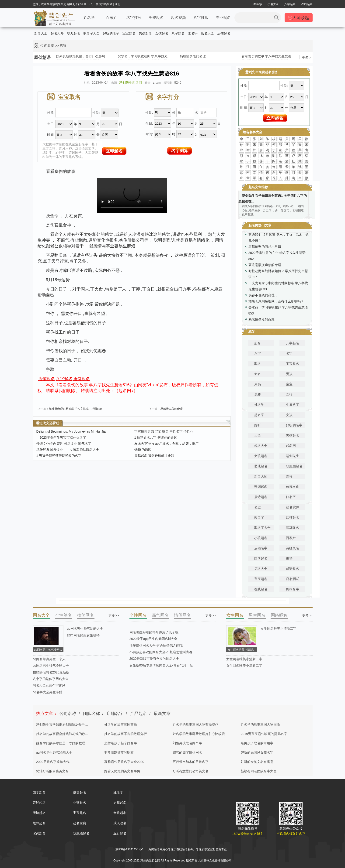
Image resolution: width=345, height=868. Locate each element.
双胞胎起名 (294, 466)
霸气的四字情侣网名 (187, 752)
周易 (258, 384)
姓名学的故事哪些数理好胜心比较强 (199, 734)
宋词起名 (261, 487)
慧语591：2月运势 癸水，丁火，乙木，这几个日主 (279, 238)
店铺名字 (261, 548)
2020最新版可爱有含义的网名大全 (154, 659)
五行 (289, 394)
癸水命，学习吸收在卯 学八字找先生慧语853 (278, 310)
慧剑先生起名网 (131, 82)
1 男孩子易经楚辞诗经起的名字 (59, 456)
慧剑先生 (293, 456)
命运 (258, 507)
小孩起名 (261, 538)
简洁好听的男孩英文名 (52, 771)
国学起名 (261, 558)
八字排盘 (201, 18)
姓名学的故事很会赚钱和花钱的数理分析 (62, 735)
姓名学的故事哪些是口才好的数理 (61, 743)
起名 (258, 343)
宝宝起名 (129, 33)
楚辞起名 (39, 823)
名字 (289, 353)
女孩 (289, 415)
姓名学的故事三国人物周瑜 (260, 724)
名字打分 (134, 18)
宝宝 (289, 384)
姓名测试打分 (192, 855)
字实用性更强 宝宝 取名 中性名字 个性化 (164, 431)
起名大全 (41, 33)
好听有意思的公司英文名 (191, 771)
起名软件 (293, 507)
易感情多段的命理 (193, 57)
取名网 (169, 855)
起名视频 (178, 18)
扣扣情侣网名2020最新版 (51, 672)
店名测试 (293, 579)
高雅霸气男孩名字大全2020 (124, 762)
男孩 (289, 374)
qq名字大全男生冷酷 (48, 692)
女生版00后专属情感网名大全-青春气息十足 (161, 665)
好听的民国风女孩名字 (257, 752)
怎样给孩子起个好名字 (121, 743)
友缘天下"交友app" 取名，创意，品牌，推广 (166, 444)
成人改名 (120, 823)
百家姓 (112, 18)
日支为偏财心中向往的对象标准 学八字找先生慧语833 (278, 286)
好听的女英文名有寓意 (257, 762)
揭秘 (289, 558)
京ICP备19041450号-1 (129, 849)
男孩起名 (145, 33)
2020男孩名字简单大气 (53, 762)
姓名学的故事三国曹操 (121, 724)
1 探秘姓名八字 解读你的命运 (156, 437)
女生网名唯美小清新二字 (279, 629)
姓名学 (89, 18)
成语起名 (293, 569)
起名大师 (57, 33)
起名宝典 (80, 823)
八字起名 (290, 4)
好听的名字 (111, 33)
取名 (258, 364)
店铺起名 (224, 33)
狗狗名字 (293, 589)
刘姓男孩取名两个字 (187, 743)
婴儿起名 (73, 33)
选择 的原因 (143, 450)
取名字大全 (91, 33)
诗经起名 (39, 803)
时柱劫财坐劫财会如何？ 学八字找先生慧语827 (278, 274)
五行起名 (120, 833)
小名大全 (273, 4)
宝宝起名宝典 (264, 579)
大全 (258, 435)
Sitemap (257, 4)
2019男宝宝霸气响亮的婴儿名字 (264, 734)
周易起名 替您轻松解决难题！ (156, 456)
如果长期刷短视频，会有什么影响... (82, 57)
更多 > (307, 58)
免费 (258, 394)
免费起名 (156, 18)
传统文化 (293, 487)
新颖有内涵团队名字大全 (259, 771)
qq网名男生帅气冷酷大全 (85, 629)
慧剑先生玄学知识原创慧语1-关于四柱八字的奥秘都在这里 (62, 726)
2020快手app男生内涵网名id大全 (153, 639)
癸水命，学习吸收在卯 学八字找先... (144, 57)
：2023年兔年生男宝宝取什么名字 (61, 437)
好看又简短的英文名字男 (122, 771)
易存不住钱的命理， (263, 295)
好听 (258, 425)
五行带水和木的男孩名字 (191, 762)
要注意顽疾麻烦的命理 (265, 265)
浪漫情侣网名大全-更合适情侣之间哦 (156, 646)
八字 (258, 353)
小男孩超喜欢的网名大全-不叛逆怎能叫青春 (161, 652)
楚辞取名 (293, 528)
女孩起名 (162, 33)
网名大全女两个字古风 (49, 685)
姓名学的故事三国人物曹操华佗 (195, 724)
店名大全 (207, 33)
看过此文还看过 (48, 423)
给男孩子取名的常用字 (257, 743)
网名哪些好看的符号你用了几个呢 (154, 632)
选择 (289, 476)
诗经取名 (293, 548)
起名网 (291, 446)
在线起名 (307, 4)
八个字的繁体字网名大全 (51, 679)
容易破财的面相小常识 (265, 247)
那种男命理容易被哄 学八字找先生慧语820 (75, 409)
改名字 (193, 33)
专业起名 (223, 18)
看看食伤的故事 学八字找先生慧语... (268, 57)
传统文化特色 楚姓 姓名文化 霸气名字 (64, 444)
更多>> (114, 615)
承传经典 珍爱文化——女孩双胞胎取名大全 (68, 450)
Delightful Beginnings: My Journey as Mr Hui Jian (72, 431)
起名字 (259, 415)
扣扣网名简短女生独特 (83, 635)
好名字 (291, 497)
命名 (258, 374)
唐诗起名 (82, 379)
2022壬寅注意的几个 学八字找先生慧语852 (277, 256)
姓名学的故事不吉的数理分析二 (127, 734)
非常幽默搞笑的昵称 (119, 752)
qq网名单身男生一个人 (49, 659)
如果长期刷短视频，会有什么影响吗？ (276, 301)
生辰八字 (293, 405)
